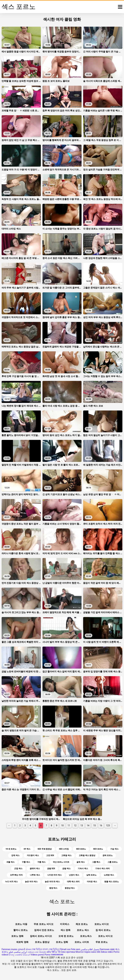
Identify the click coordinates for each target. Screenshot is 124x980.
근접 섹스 (18, 868)
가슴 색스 (114, 849)
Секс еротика (68, 952)
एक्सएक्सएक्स (57, 955)
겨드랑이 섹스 (33, 855)
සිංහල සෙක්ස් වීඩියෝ (19, 955)
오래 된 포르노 (66, 936)
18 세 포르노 (11, 849)
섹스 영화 (65, 930)
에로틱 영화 (22, 942)
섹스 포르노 (53, 970)
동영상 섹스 (70, 888)
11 (69, 826)
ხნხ (99, 952)
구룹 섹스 (26, 862)
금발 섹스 (66, 868)
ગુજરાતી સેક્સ (24, 949)
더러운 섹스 (92, 882)
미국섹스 (65, 924)
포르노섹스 (86, 936)
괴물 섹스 (10, 862)
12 (75, 826)
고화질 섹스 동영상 (87, 855)
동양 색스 (53, 888)
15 (94, 826)
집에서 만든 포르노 (44, 930)
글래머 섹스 (35, 868)
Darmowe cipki (107, 949)
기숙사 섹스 (83, 868)
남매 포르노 (91, 875)
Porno (47, 955)
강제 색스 (15, 855)
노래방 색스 (109, 875)
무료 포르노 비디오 (44, 924)
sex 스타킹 (64, 849)
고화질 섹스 (66, 855)
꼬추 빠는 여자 (16, 875)
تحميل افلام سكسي (90, 949)
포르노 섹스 (83, 930)
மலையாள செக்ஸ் (37, 952)
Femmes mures (9, 949)
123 (108, 826)
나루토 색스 (35, 875)
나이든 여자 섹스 (55, 875)
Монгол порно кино (86, 952)
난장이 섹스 (74, 875)
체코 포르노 (82, 924)
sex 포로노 (81, 849)
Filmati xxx (65, 949)
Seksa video (107, 952)
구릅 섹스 (41, 862)
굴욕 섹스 (81, 862)
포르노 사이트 (82, 942)
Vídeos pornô (37, 955)
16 (101, 826)
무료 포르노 (102, 942)
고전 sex (50, 855)
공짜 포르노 (108, 855)
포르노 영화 (17, 936)
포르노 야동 (21, 924)
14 (88, 826)
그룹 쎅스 (96, 862)
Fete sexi (76, 949)
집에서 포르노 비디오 (41, 936)
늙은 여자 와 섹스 (52, 882)
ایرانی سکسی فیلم (18, 952)
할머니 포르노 (21, 930)
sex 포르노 (98, 849)
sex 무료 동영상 (45, 849)
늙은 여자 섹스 (31, 882)
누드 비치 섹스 (11, 882)
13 (82, 826)
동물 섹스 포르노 (112, 882)
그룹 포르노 (113, 862)
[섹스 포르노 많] (120, 7)
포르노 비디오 (102, 924)
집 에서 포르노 (103, 930)
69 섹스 (27, 849)
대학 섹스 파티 (73, 882)
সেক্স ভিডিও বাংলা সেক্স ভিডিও (45, 949)
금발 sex (51, 868)
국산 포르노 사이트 (61, 862)
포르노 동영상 (42, 942)
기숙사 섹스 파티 (103, 868)
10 (62, 826)
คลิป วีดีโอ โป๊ (53, 952)
